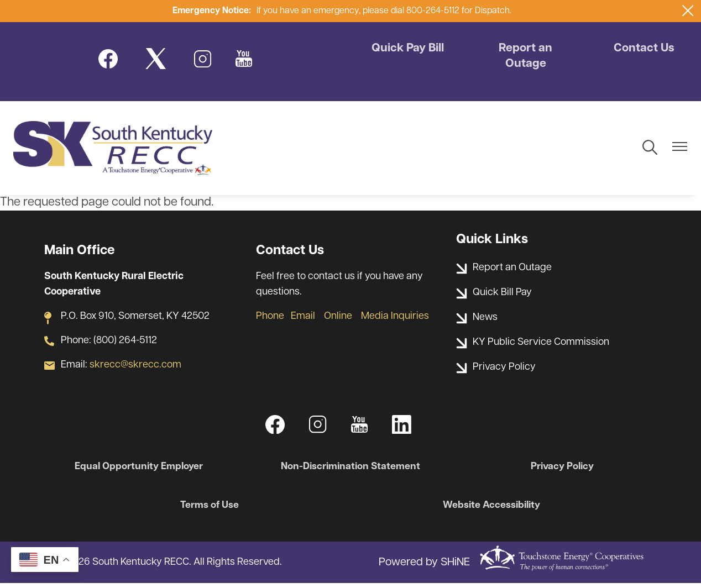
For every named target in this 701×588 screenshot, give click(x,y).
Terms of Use (211, 510)
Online (338, 320)
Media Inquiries (395, 320)
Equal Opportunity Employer (141, 471)
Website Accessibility (490, 510)
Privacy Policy (559, 471)
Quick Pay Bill (409, 49)
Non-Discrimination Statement (350, 471)
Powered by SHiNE (424, 567)
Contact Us (642, 49)
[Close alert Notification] (688, 11)
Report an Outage (526, 57)
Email (303, 320)
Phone (270, 320)
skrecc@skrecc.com (135, 369)
